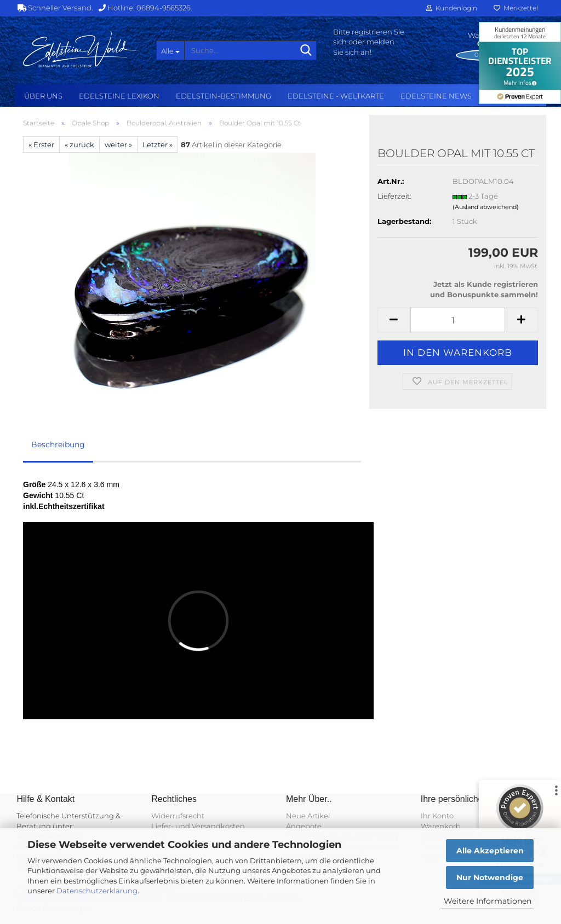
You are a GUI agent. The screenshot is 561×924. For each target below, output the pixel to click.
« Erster (41, 145)
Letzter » (158, 145)
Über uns (43, 96)
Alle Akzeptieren (490, 851)
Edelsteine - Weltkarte (336, 96)
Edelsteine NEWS (436, 96)
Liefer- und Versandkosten (198, 826)
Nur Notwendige (490, 877)
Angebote (304, 826)
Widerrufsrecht (178, 816)
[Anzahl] (458, 320)
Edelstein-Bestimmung (224, 96)
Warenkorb (441, 826)
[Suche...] (170, 50)
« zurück (79, 145)
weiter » (118, 145)
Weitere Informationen (488, 901)
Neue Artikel (308, 816)
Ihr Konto (437, 816)
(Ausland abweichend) (486, 207)
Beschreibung (58, 444)
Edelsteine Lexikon (119, 96)
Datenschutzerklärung (97, 891)
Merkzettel (516, 8)
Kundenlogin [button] (452, 8)
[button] (394, 320)
